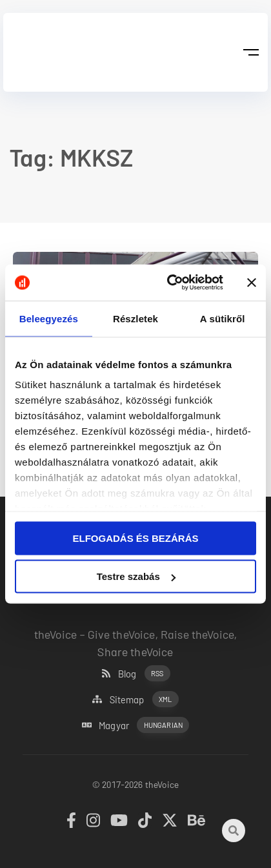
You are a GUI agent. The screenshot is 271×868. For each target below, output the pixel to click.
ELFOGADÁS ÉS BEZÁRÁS (135, 538)
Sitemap (135, 699)
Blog (136, 673)
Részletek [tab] (135, 318)
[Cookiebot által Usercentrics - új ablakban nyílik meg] (169, 283)
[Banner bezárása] (252, 282)
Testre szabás (136, 576)
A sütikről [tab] (223, 318)
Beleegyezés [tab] (49, 318)
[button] (251, 52)
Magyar (135, 725)
